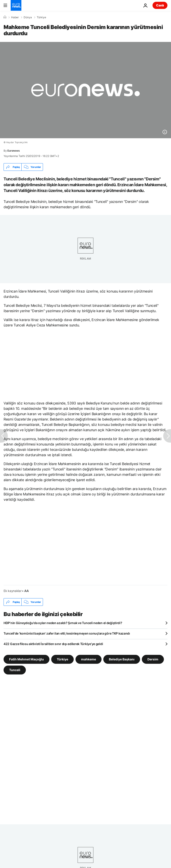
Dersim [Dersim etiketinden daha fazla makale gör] (153, 659)
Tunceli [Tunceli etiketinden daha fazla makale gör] (15, 670)
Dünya (28, 17)
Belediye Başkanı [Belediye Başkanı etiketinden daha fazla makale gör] (122, 659)
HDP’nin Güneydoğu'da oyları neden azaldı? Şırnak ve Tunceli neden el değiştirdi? (63, 623)
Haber (15, 17)
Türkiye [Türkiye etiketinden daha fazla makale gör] (62, 659)
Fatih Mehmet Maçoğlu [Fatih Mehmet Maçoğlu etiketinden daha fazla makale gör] (26, 659)
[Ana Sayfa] (5, 17)
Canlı (160, 5)
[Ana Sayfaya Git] (16, 5)
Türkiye (41, 17)
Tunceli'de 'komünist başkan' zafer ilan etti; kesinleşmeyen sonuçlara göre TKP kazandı (67, 633)
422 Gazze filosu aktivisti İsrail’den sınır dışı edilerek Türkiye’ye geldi (53, 644)
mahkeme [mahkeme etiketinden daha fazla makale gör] (89, 659)
